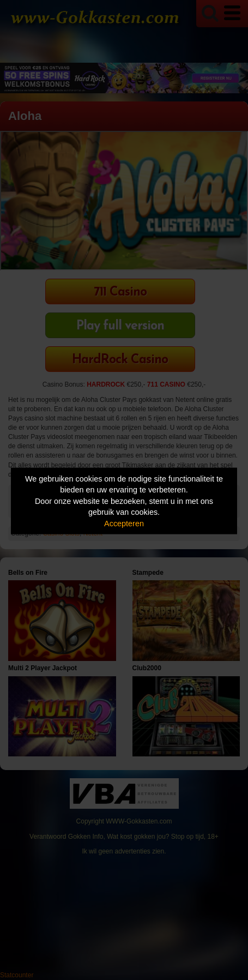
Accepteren (124, 523)
